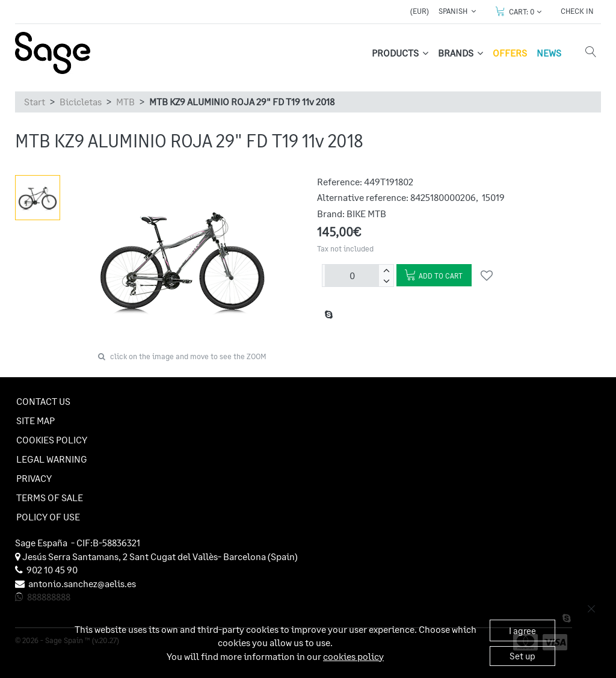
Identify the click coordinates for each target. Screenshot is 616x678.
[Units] (352, 276)
